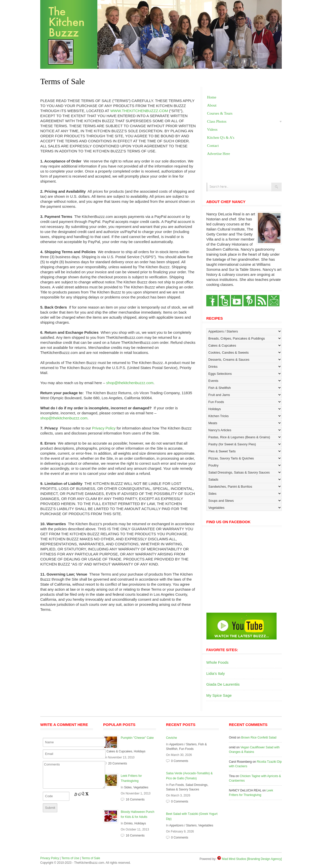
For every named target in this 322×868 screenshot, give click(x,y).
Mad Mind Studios (234, 859)
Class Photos (217, 121)
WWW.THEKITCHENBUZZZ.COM (139, 111)
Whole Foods (217, 662)
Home (212, 97)
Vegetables (141, 787)
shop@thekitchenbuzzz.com (130, 383)
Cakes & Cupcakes (119, 751)
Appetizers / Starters (183, 744)
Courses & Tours (220, 113)
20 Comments (118, 763)
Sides (128, 787)
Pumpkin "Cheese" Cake (137, 738)
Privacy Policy (104, 428)
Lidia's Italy (216, 673)
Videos (212, 129)
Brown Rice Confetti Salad (259, 738)
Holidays (140, 751)
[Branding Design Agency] (264, 859)
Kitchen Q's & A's (221, 138)
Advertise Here (218, 154)
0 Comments (180, 761)
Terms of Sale (91, 858)
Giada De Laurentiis (223, 684)
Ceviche (171, 738)
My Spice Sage (219, 695)
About (212, 105)
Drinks (128, 823)
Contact (213, 146)
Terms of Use (70, 858)
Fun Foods (186, 749)
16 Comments (135, 799)
